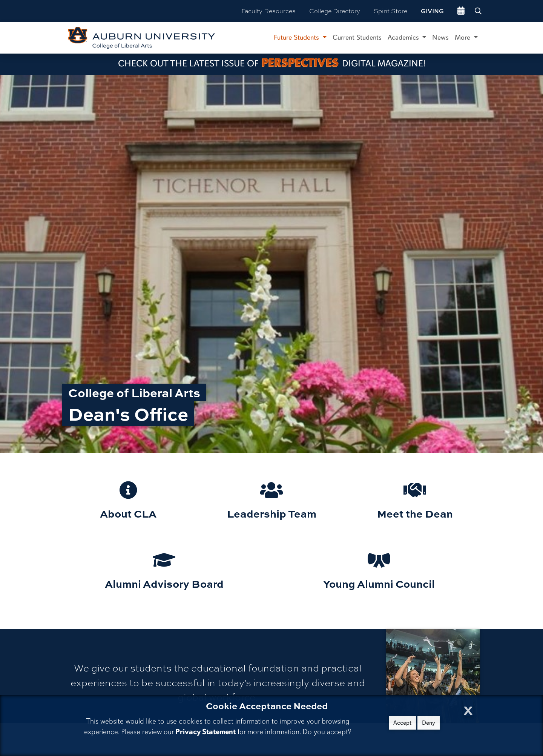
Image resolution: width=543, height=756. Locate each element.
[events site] (461, 11)
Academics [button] (404, 37)
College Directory (335, 11)
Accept (402, 723)
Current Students (357, 37)
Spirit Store (390, 11)
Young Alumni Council (379, 583)
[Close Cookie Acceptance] (468, 708)
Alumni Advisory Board (164, 583)
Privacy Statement (206, 732)
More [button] (463, 37)
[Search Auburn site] (479, 11)
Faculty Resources (268, 11)
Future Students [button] (297, 37)
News (440, 37)
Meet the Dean (415, 513)
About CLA (128, 513)
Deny (429, 723)
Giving (432, 11)
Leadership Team (272, 513)
